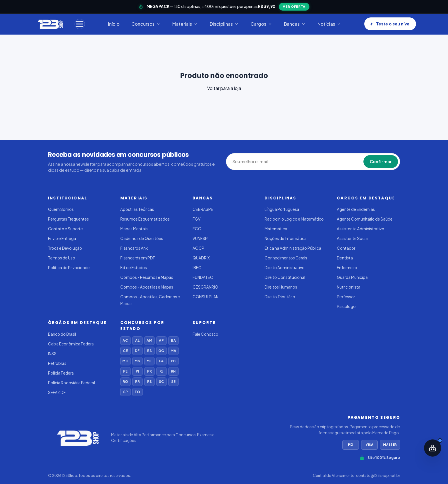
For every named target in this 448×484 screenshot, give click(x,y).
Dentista (345, 258)
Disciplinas (224, 24)
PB (173, 361)
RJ (161, 371)
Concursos (146, 24)
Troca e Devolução (65, 248)
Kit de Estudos (134, 268)
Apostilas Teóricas (137, 209)
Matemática (276, 229)
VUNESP (200, 238)
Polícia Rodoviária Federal (71, 383)
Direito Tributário (280, 297)
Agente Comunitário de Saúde (365, 219)
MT (149, 361)
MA (173, 351)
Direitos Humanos (281, 287)
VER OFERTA (294, 6)
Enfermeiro (347, 268)
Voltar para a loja (224, 88)
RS (149, 382)
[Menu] (80, 24)
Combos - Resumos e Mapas (147, 277)
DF (137, 351)
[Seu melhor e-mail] (259, 162)
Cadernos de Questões (142, 238)
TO (137, 392)
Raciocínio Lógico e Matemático (294, 219)
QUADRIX (201, 258)
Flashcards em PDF (138, 258)
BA (173, 340)
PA (161, 361)
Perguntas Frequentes (68, 219)
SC (161, 382)
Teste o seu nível (390, 24)
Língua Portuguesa (282, 209)
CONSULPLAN (206, 297)
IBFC (197, 268)
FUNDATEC (203, 277)
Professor (346, 297)
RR (137, 382)
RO (125, 382)
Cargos (261, 24)
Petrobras (57, 363)
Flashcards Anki (134, 248)
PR (149, 371)
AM (149, 340)
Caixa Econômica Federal (71, 344)
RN (173, 371)
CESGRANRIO (205, 287)
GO (161, 351)
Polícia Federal (61, 373)
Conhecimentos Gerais (286, 258)
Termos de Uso (62, 258)
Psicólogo (346, 306)
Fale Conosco (205, 334)
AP (161, 340)
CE (125, 351)
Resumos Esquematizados (145, 219)
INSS (52, 354)
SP (125, 392)
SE (173, 382)
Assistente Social (353, 238)
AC (125, 340)
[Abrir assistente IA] (433, 448)
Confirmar (381, 161)
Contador (346, 248)
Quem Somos (61, 209)
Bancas (295, 24)
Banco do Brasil (62, 334)
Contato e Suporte (65, 229)
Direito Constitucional (285, 277)
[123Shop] (50, 24)
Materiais (185, 24)
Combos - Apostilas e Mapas (147, 287)
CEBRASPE (203, 209)
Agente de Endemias (356, 209)
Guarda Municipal (353, 277)
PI (137, 371)
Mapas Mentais (134, 229)
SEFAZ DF (57, 392)
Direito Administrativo (285, 268)
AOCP (198, 248)
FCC (197, 229)
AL (137, 340)
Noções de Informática (286, 238)
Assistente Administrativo (361, 229)
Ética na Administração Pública (293, 248)
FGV (197, 219)
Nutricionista (349, 287)
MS (137, 361)
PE (125, 371)
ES (149, 351)
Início (114, 24)
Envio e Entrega (62, 238)
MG (125, 361)
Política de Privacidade (69, 268)
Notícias (329, 24)
